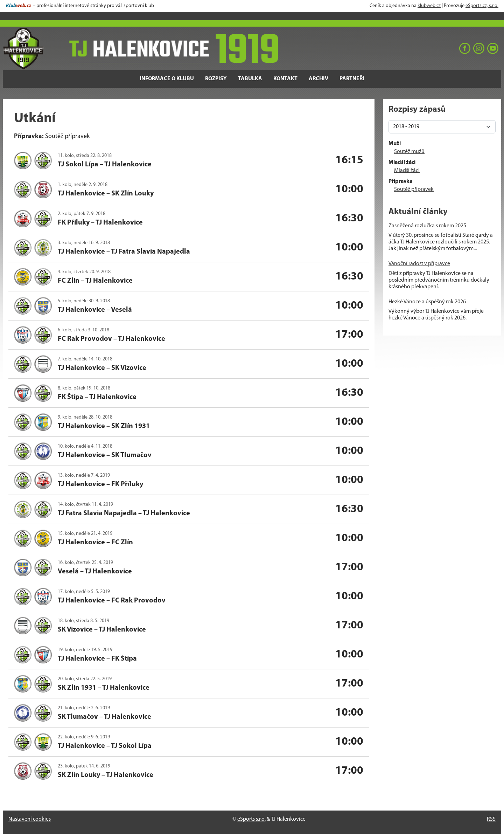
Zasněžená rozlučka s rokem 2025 (427, 226)
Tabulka (250, 79)
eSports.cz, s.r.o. (482, 6)
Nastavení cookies (30, 819)
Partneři (352, 79)
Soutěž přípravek (414, 189)
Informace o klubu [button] (167, 79)
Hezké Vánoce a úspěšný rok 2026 (427, 302)
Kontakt (285, 79)
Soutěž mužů (409, 152)
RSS (491, 819)
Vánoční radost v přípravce (419, 264)
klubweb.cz (429, 6)
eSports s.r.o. (251, 819)
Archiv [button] (318, 79)
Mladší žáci (407, 171)
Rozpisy (216, 79)
